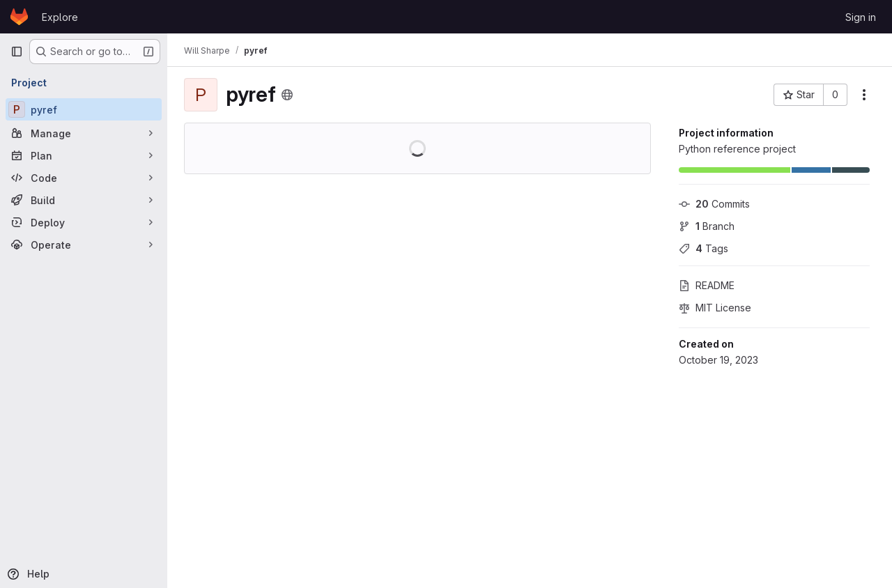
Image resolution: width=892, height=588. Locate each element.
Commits (714, 204)
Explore (60, 17)
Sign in (861, 17)
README (707, 285)
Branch (707, 226)
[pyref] (84, 109)
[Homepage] (19, 17)
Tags (703, 248)
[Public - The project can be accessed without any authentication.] (287, 95)
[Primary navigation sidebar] (17, 52)
